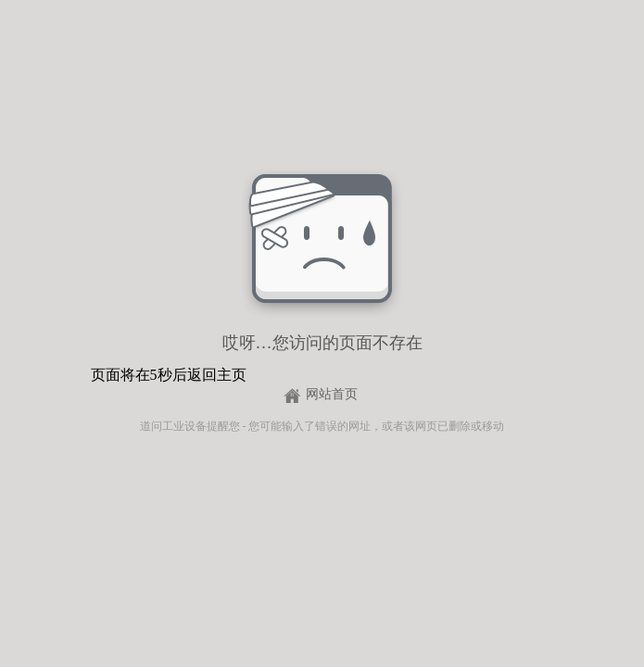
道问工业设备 (173, 426)
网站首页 (332, 394)
